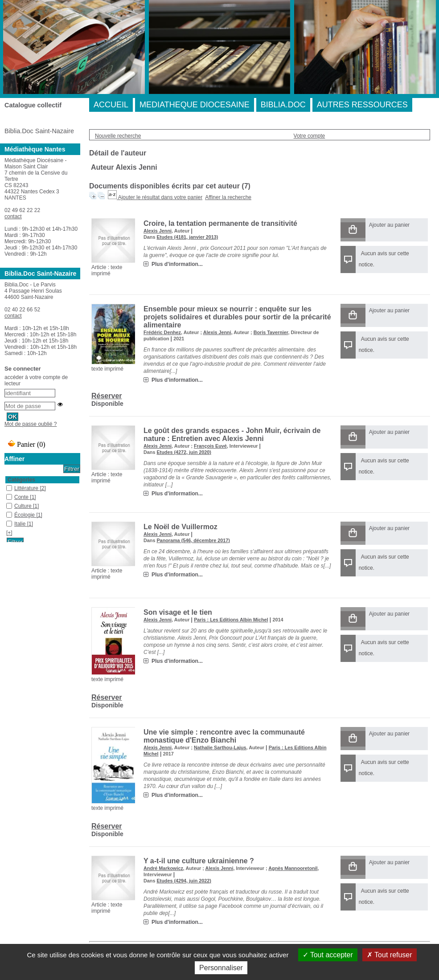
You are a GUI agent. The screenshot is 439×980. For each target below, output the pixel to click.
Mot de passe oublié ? (31, 424)
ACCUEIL (111, 105)
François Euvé (210, 446)
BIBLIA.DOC (283, 105)
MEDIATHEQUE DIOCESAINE (195, 105)
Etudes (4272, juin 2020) (184, 452)
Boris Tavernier (271, 332)
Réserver (107, 396)
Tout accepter (328, 955)
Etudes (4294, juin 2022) (184, 881)
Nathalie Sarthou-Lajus (220, 747)
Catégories (21, 480)
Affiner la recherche (228, 197)
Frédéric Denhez (162, 332)
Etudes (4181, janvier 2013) (187, 237)
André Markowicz (163, 868)
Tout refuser (390, 955)
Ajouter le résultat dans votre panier (160, 197)
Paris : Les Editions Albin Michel (231, 620)
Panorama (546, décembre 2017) (193, 540)
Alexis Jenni (158, 231)
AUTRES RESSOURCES (362, 105)
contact (13, 216)
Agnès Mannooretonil (293, 868)
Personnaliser (221, 968)
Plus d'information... (177, 264)
